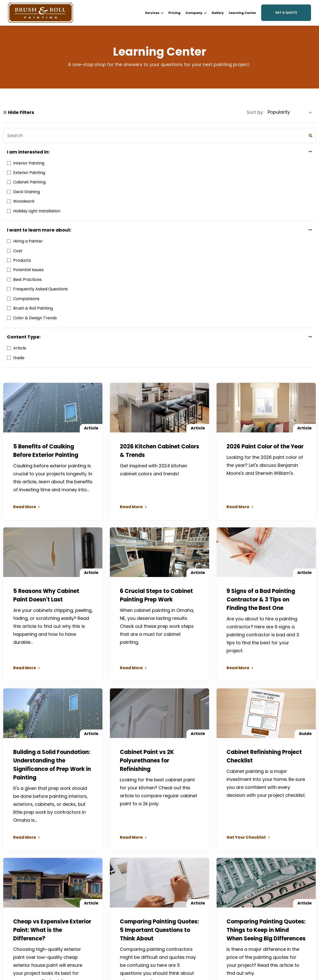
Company (196, 13)
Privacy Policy (299, 952)
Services (154, 13)
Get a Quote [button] (286, 13)
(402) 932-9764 (43, 886)
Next (206, 824)
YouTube (24, 916)
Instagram (25, 901)
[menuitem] (154, 13)
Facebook (25, 894)
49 (193, 824)
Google (22, 909)
